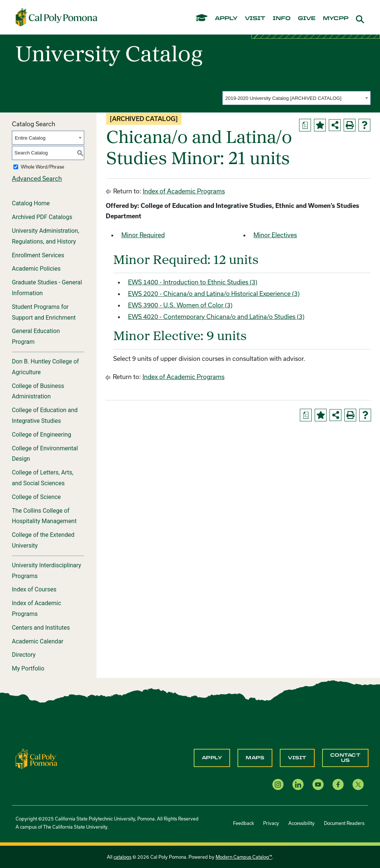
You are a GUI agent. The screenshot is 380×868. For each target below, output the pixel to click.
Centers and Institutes (41, 628)
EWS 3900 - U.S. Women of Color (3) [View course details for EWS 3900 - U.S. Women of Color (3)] (180, 305)
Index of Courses (34, 589)
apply (226, 19)
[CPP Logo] (36, 758)
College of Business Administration (38, 391)
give (307, 19)
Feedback (243, 823)
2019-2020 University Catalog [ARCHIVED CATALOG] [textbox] (283, 98)
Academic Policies (36, 269)
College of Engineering (42, 435)
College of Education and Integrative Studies (45, 415)
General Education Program (36, 336)
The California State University (75, 827)
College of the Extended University (43, 540)
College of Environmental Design (45, 454)
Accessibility (302, 823)
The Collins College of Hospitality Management (44, 516)
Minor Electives (275, 235)
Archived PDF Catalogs (42, 217)
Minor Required (143, 235)
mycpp (336, 19)
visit (255, 19)
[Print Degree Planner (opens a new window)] (305, 125)
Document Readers (344, 823)
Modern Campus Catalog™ (244, 857)
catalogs (122, 857)
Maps (255, 758)
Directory (24, 655)
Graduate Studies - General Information (47, 288)
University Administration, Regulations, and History (45, 236)
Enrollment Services (38, 255)
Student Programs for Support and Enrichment (44, 312)
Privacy (271, 823)
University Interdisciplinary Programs (47, 571)
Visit (297, 758)
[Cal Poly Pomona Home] (56, 17)
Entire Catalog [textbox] (30, 138)
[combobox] (297, 98)
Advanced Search (37, 178)
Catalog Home (31, 203)
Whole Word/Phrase (42, 167)
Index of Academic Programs (37, 608)
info (282, 19)
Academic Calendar (38, 641)
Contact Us (345, 758)
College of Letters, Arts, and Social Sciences (43, 478)
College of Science (36, 497)
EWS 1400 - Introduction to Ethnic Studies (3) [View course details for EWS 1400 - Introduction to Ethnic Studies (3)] (193, 282)
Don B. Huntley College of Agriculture (45, 367)
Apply (212, 758)
